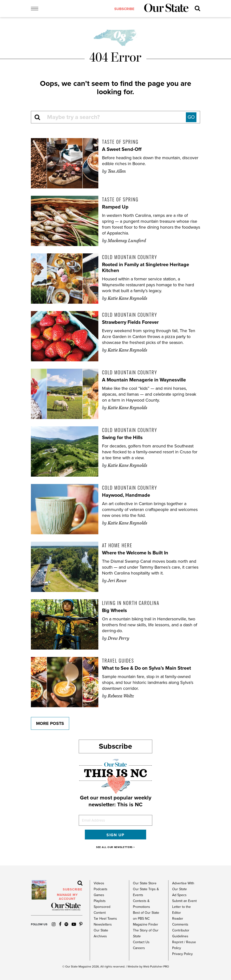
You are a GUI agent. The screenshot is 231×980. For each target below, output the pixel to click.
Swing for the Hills (122, 438)
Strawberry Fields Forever (130, 322)
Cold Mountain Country (130, 257)
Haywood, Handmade (126, 495)
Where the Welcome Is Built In (135, 553)
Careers (139, 948)
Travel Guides (118, 660)
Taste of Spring (120, 142)
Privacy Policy (182, 954)
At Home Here (117, 545)
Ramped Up (115, 207)
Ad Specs (179, 895)
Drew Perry (118, 638)
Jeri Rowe (117, 581)
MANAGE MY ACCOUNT (67, 897)
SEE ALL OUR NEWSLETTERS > (115, 847)
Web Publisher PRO (156, 967)
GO (191, 117)
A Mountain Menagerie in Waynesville (144, 380)
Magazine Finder (146, 924)
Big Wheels (115, 611)
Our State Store (145, 883)
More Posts (50, 723)
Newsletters (103, 924)
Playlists (100, 901)
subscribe (124, 9)
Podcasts (101, 889)
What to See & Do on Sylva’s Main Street (147, 668)
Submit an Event (184, 901)
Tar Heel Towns (105, 919)
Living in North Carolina (131, 603)
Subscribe (115, 746)
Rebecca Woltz (121, 696)
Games (99, 895)
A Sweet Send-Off (122, 149)
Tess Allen (117, 171)
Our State (71, 967)
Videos (99, 883)
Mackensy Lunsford (127, 241)
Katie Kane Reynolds (127, 298)
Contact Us (141, 942)
